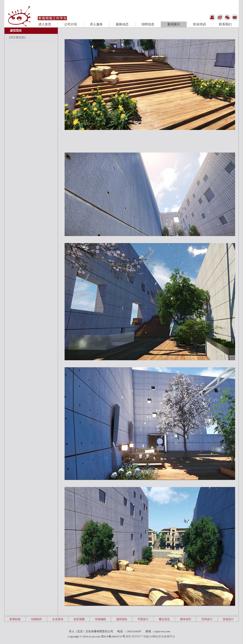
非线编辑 (100, 619)
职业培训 (200, 24)
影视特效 (15, 619)
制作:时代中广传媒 (137, 636)
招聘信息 (148, 24)
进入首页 (45, 24)
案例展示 (174, 24)
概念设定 (164, 619)
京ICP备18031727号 (113, 636)
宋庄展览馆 (17, 37)
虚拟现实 (16, 31)
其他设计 (228, 619)
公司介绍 (71, 24)
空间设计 (207, 619)
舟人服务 (96, 24)
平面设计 (143, 619)
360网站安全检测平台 (162, 636)
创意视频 (79, 619)
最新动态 (122, 24)
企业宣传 (58, 619)
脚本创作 (186, 619)
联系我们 (225, 24)
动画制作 (36, 619)
